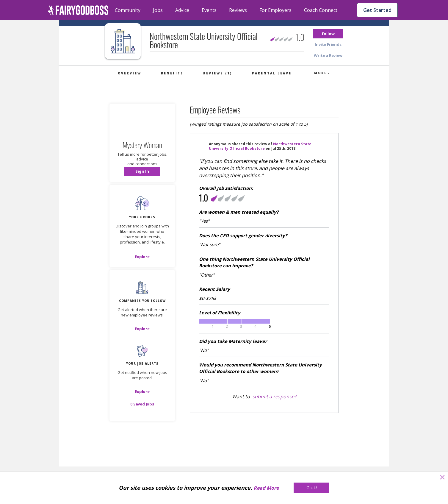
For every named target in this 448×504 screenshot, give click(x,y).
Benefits (172, 73)
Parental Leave (272, 73)
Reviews (238, 10)
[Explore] (142, 257)
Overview (130, 73)
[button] (328, 34)
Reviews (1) (218, 73)
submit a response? (274, 397)
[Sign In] (142, 171)
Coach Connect (321, 10)
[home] (78, 10)
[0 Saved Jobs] (142, 404)
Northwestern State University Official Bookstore (260, 146)
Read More (266, 488)
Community (128, 10)
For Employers (275, 10)
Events (209, 10)
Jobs (158, 10)
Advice (182, 10)
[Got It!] (311, 488)
